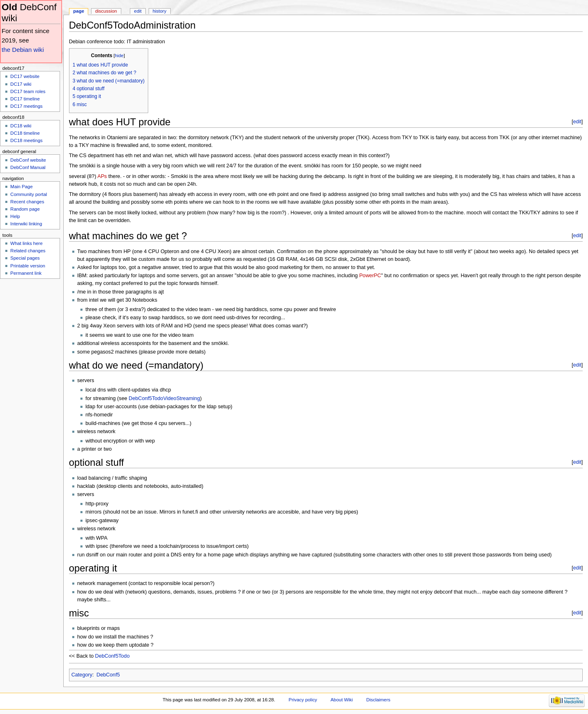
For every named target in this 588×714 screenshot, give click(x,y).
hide (119, 56)
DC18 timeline (25, 133)
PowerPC (370, 276)
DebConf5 (108, 675)
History (160, 11)
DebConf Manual (28, 167)
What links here (26, 243)
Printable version (28, 266)
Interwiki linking (26, 224)
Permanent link (26, 273)
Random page (25, 209)
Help (15, 216)
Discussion (106, 11)
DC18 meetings (26, 140)
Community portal (29, 194)
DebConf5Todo (112, 656)
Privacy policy (303, 700)
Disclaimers (378, 700)
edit (577, 122)
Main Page (21, 187)
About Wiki (342, 700)
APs (102, 176)
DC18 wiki (21, 126)
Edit (138, 11)
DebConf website (28, 160)
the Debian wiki (23, 50)
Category (82, 675)
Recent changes (27, 202)
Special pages (25, 258)
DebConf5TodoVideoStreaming (164, 398)
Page (79, 11)
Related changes (28, 251)
